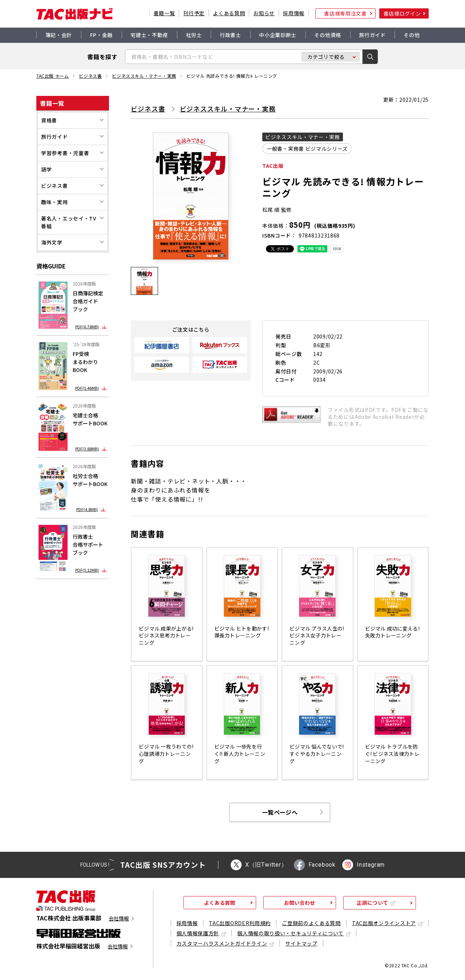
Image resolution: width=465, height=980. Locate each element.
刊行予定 (194, 13)
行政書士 (231, 35)
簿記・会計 (59, 35)
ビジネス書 (90, 76)
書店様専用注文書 (345, 13)
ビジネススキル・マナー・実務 (144, 76)
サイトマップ (301, 943)
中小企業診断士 (278, 35)
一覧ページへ (280, 812)
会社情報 (119, 918)
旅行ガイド (372, 35)
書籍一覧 (164, 13)
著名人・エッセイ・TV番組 (69, 222)
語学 (46, 169)
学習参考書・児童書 (65, 153)
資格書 (49, 120)
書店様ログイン (402, 13)
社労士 (194, 35)
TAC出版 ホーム (52, 76)
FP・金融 (102, 35)
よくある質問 (229, 13)
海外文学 (52, 242)
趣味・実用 (54, 202)
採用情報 (294, 13)
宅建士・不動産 (149, 35)
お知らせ (264, 13)
